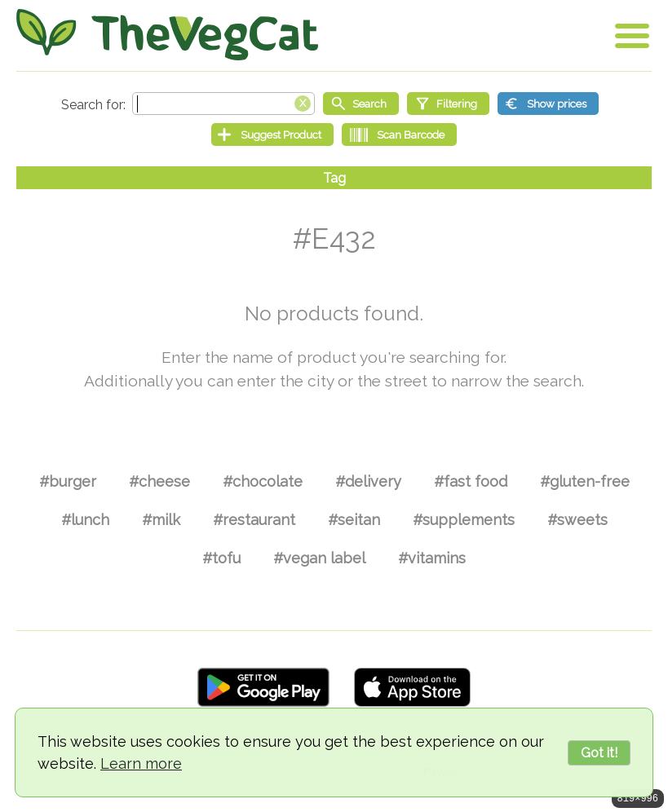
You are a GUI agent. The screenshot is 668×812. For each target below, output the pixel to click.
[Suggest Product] (272, 135)
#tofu (221, 558)
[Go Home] (167, 35)
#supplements (464, 520)
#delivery (368, 481)
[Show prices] (548, 104)
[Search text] (223, 104)
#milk (161, 520)
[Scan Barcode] (399, 135)
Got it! (599, 753)
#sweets (577, 520)
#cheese (159, 481)
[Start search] (361, 104)
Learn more (141, 763)
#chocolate (263, 481)
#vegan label (319, 558)
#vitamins (432, 558)
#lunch (85, 520)
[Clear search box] (303, 102)
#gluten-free (585, 481)
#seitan (354, 520)
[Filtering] (448, 104)
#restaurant (254, 520)
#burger (68, 481)
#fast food (471, 481)
